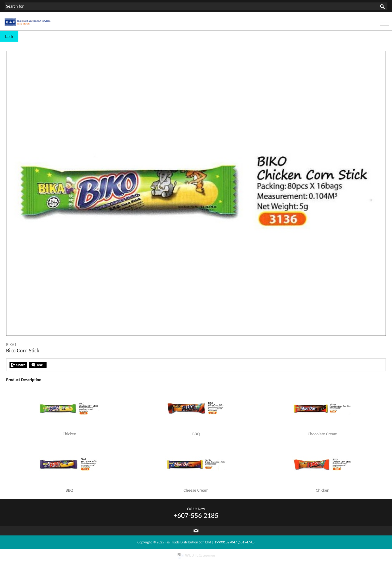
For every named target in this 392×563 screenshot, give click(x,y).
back (9, 37)
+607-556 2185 (196, 515)
